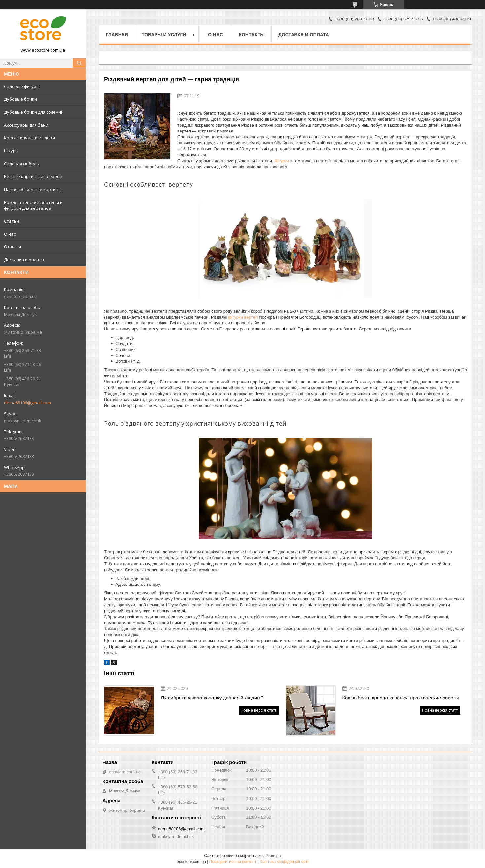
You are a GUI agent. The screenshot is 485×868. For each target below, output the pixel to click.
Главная (117, 35)
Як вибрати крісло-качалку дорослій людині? (212, 698)
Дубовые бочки (20, 99)
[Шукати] (79, 63)
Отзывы (13, 247)
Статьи (12, 221)
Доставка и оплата (24, 260)
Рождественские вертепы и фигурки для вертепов (33, 205)
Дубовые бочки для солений (34, 112)
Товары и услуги (164, 35)
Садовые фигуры (22, 86)
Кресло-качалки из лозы (30, 138)
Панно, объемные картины (33, 189)
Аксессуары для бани (26, 125)
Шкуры (11, 151)
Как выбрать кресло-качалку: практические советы (401, 698)
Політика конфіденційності (284, 862)
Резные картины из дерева (33, 176)
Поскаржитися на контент (233, 862)
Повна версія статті (259, 710)
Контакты (252, 35)
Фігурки (282, 161)
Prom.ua (273, 856)
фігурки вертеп (243, 317)
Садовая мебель (21, 164)
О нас (10, 234)
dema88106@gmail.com (27, 403)
